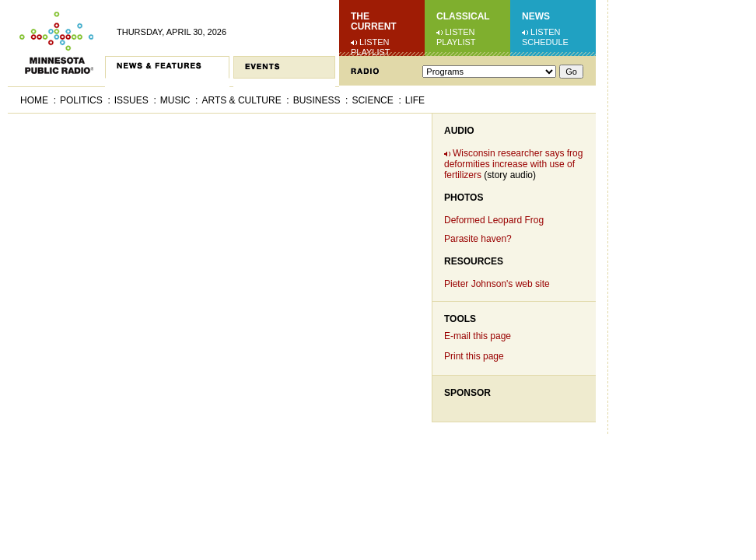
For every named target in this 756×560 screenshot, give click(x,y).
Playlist (371, 52)
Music (175, 100)
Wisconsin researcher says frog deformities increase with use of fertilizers (513, 164)
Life (415, 100)
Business (317, 100)
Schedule (545, 42)
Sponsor (467, 393)
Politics (81, 100)
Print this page (474, 356)
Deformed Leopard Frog (494, 220)
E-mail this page (478, 336)
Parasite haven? (478, 239)
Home (34, 100)
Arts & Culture (241, 100)
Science (372, 100)
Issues (131, 100)
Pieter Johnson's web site (497, 284)
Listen (374, 42)
